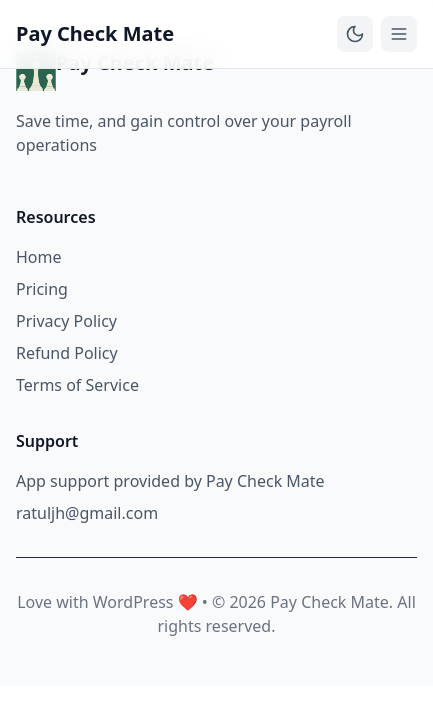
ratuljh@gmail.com (87, 513)
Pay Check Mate (95, 33)
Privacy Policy (66, 321)
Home (39, 257)
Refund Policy (67, 353)
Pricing (42, 289)
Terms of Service (77, 385)
